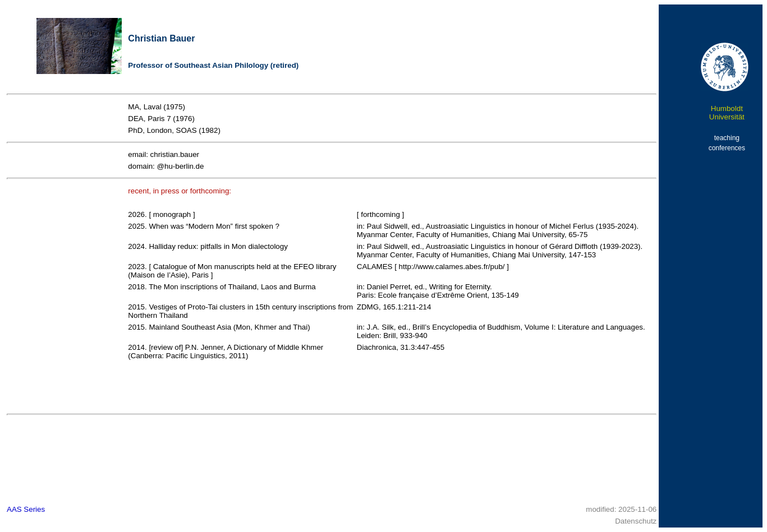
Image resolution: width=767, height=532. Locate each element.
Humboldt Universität (727, 113)
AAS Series (26, 509)
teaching (727, 138)
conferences (727, 148)
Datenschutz (636, 521)
